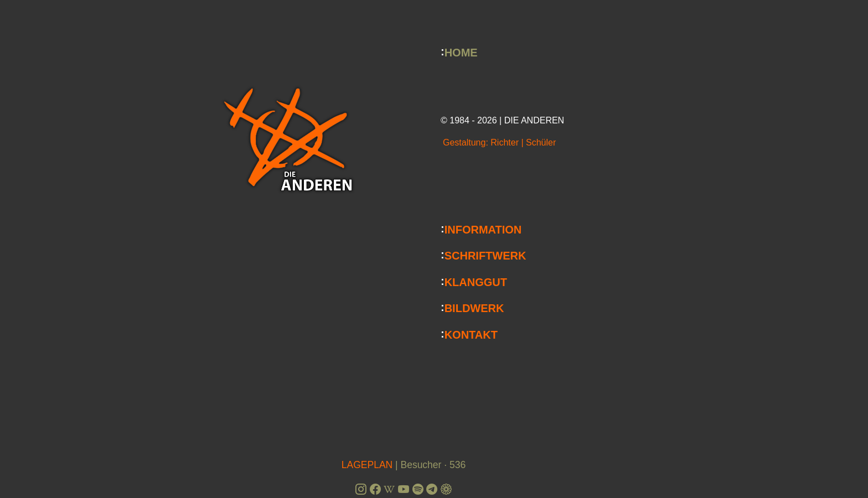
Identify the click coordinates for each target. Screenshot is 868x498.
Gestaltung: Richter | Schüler (499, 142)
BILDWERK (474, 308)
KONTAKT (471, 334)
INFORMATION (483, 229)
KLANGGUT (476, 282)
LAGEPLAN (367, 465)
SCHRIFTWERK (485, 256)
